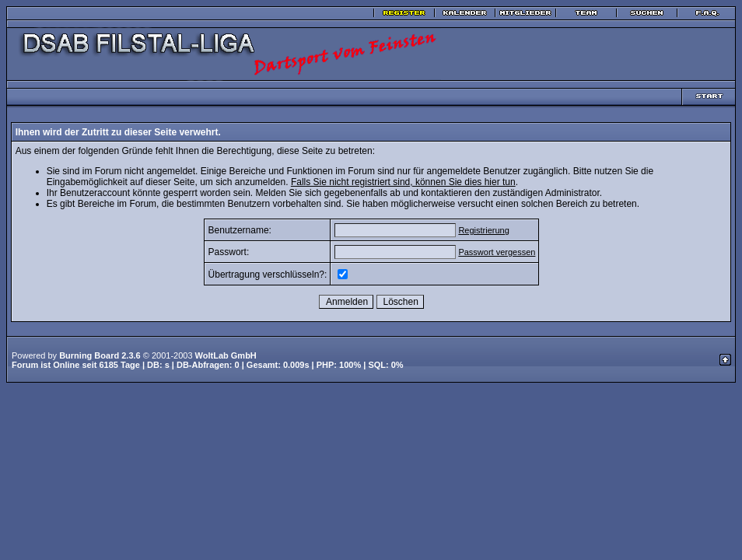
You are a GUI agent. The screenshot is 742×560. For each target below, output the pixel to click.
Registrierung (483, 230)
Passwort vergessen (497, 252)
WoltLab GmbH (226, 355)
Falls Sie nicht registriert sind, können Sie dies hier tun (403, 182)
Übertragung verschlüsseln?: (268, 275)
